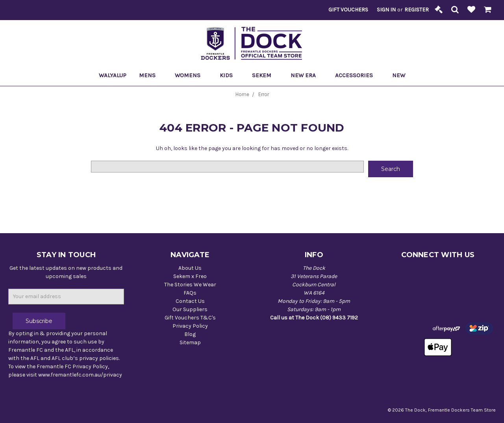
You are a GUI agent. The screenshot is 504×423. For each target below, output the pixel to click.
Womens (191, 75)
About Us (190, 268)
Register (417, 10)
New (399, 75)
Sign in (386, 10)
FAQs (190, 293)
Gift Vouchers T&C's (190, 318)
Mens (151, 75)
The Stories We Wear (190, 285)
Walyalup (113, 75)
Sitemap (190, 342)
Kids (230, 75)
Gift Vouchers (348, 10)
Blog (190, 334)
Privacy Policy (190, 326)
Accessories (357, 75)
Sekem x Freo (190, 276)
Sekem (265, 75)
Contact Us (190, 301)
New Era (307, 75)
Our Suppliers (190, 309)
